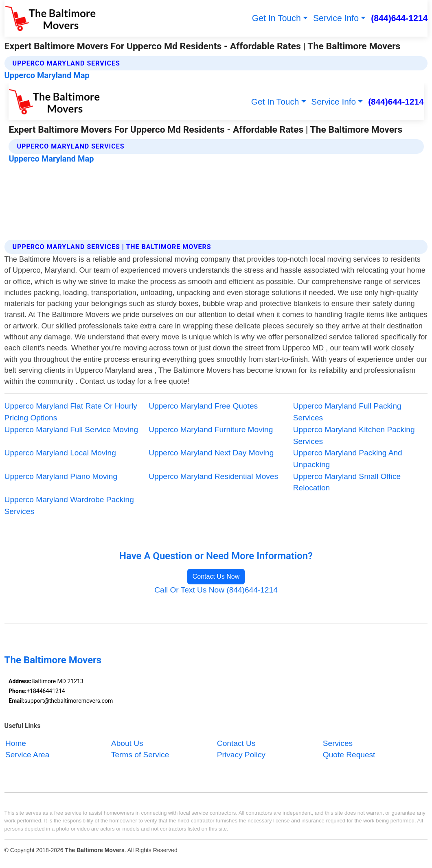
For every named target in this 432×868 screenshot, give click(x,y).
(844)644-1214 (399, 18)
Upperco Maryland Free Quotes (203, 406)
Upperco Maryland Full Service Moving (71, 430)
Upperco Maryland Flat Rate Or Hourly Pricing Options (71, 412)
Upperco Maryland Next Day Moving (211, 453)
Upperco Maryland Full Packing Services (347, 412)
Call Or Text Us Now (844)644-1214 (216, 590)
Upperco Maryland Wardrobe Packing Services (69, 505)
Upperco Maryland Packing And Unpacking (348, 459)
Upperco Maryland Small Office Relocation (347, 482)
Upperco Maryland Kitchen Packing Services (354, 435)
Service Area (27, 755)
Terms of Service (140, 755)
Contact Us (236, 743)
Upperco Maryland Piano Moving (61, 476)
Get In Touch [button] (276, 18)
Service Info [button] (336, 18)
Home (16, 743)
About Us (127, 743)
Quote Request (349, 755)
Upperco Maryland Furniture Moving (211, 430)
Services (338, 743)
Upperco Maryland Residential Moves (213, 476)
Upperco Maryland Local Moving (60, 453)
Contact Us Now (216, 576)
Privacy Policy (241, 755)
